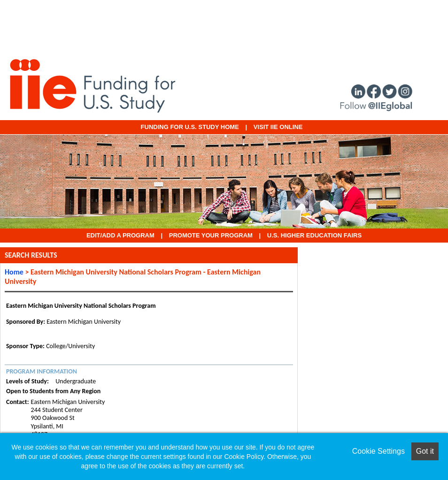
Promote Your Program (211, 235)
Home (14, 272)
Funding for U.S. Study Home (190, 127)
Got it (425, 451)
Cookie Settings (378, 451)
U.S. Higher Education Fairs (314, 235)
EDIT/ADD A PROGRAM (120, 235)
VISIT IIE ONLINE (278, 127)
